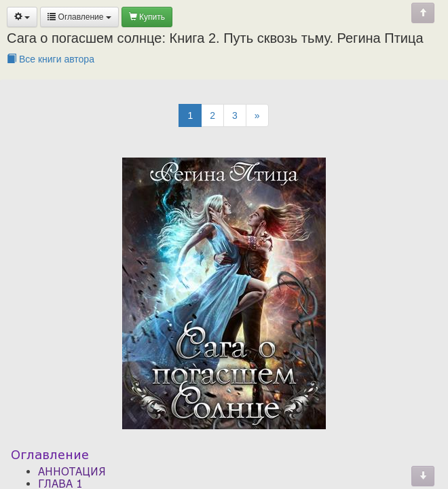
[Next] (257, 115)
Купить (147, 17)
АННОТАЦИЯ (72, 471)
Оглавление (79, 17)
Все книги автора (51, 59)
